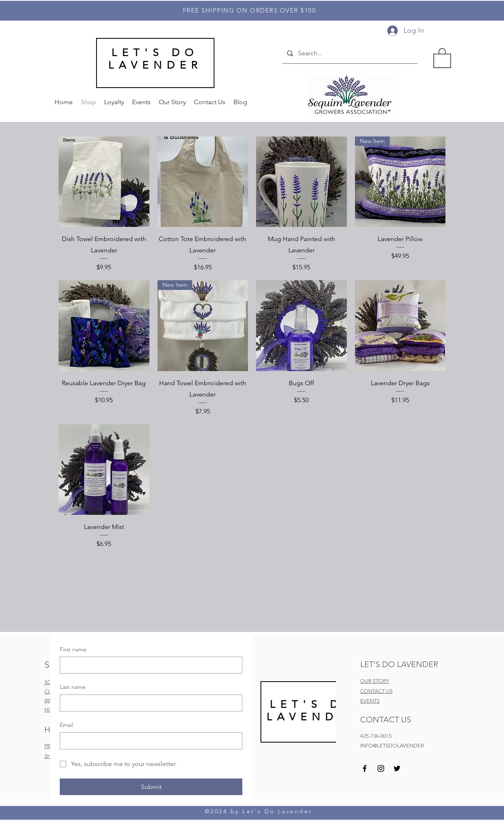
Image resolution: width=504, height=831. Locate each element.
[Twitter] (397, 768)
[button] (442, 57)
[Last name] (149, 703)
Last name (73, 687)
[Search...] (350, 54)
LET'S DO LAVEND (312, 711)
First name (73, 649)
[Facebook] (365, 768)
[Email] (149, 741)
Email (66, 725)
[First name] (149, 665)
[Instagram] (381, 768)
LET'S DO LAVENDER (155, 59)
